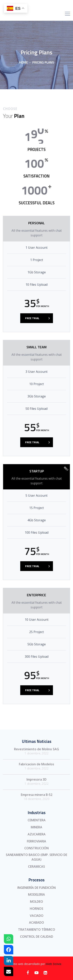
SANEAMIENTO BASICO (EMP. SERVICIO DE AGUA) (36, 857)
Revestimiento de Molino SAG (36, 749)
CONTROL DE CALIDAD (37, 937)
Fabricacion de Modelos (36, 764)
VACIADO (37, 916)
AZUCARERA (37, 834)
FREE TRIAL (32, 318)
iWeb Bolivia (53, 964)
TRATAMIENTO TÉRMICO (37, 930)
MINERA (36, 827)
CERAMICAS (36, 867)
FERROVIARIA (36, 841)
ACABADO (36, 922)
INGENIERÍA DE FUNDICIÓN (36, 888)
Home (23, 62)
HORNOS (36, 909)
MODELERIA (36, 894)
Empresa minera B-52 (37, 795)
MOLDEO (36, 902)
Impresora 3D (36, 779)
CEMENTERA (37, 820)
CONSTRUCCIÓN (36, 848)
